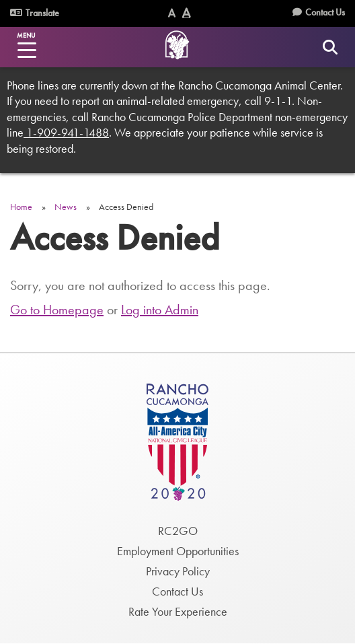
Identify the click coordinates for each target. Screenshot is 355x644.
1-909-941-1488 (66, 132)
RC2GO (178, 531)
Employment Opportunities (178, 551)
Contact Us (325, 12)
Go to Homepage (57, 310)
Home (21, 207)
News (66, 207)
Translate (35, 13)
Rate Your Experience (178, 611)
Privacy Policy (178, 571)
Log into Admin (160, 310)
